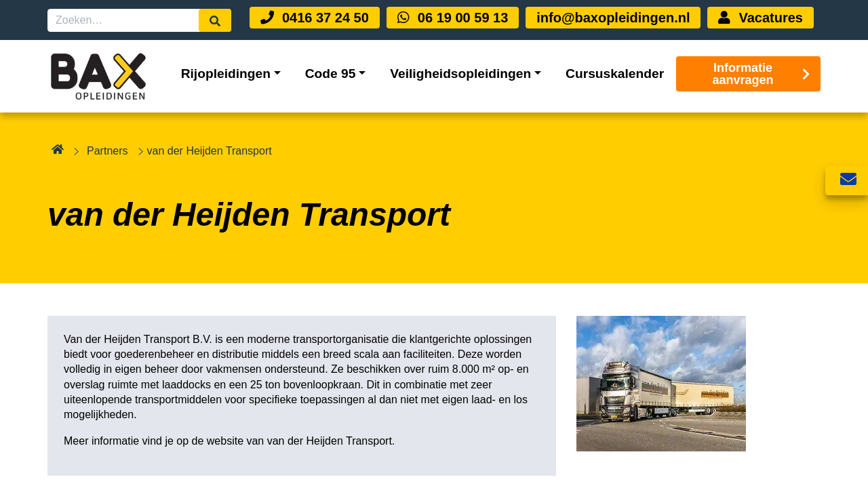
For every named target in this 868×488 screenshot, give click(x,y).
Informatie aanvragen (761, 74)
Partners (107, 151)
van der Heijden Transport (330, 441)
